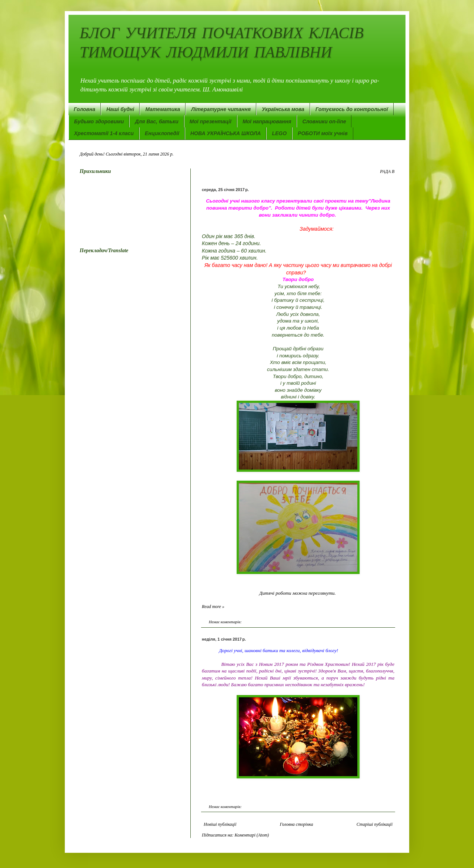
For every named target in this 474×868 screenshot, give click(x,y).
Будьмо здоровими (99, 121)
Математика (163, 109)
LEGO (279, 133)
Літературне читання (221, 109)
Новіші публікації (220, 824)
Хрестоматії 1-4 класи (104, 133)
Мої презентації (211, 121)
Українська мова (283, 109)
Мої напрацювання (267, 121)
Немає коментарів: (226, 622)
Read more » (213, 607)
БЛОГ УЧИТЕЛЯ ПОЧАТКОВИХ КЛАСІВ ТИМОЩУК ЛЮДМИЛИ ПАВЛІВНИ (222, 42)
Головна (84, 109)
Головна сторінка (296, 824)
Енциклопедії (162, 133)
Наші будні (120, 109)
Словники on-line (324, 121)
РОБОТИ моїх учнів (323, 133)
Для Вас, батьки (156, 121)
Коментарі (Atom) (252, 835)
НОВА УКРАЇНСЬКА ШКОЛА (226, 133)
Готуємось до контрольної (352, 109)
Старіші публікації (375, 824)
